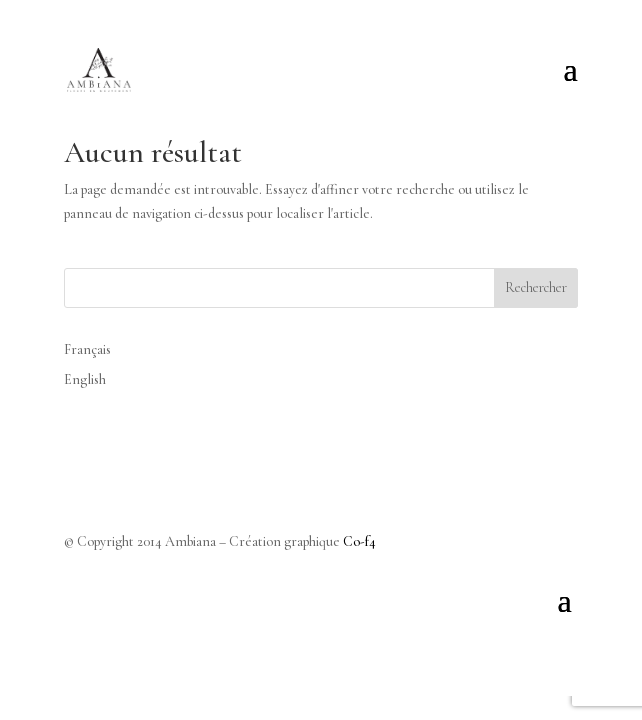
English (85, 379)
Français (87, 349)
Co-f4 (359, 541)
